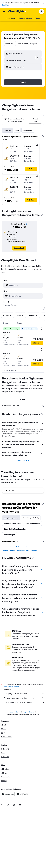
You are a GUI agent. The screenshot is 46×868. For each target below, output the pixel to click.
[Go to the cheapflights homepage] (17, 11)
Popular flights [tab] (10, 535)
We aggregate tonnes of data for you (24, 698)
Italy (25, 712)
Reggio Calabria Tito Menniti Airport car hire (20, 550)
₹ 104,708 (31, 38)
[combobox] (9, 44)
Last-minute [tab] (28, 130)
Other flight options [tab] (32, 523)
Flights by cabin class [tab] (12, 523)
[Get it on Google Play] (8, 794)
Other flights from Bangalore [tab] (15, 529)
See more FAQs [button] (23, 460)
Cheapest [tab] (8, 130)
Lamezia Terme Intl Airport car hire (16, 547)
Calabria (31, 712)
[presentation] (39, 38)
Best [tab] (17, 130)
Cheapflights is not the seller (24, 694)
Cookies (5, 5)
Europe (18, 712)
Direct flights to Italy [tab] (31, 518)
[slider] (43, 308)
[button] (43, 4)
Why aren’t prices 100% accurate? (24, 702)
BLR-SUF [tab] (23, 400)
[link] (19, 248)
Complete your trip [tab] (11, 518)
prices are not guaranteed (12, 687)
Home (11, 712)
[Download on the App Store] (23, 794)
